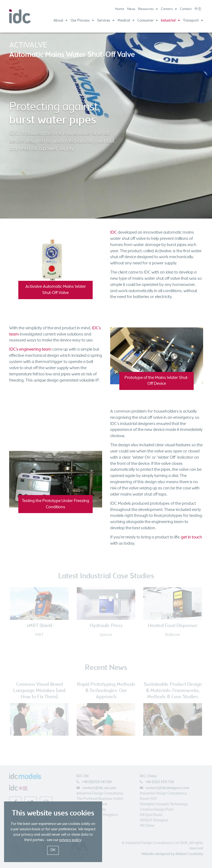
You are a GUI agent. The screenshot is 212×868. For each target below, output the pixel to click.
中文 (198, 9)
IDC (114, 232)
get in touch (192, 537)
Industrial (170, 21)
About (60, 21)
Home (120, 9)
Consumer (148, 21)
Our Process (82, 21)
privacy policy (70, 840)
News (131, 9)
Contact (186, 9)
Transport (193, 21)
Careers (169, 9)
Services (106, 21)
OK (53, 850)
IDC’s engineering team (30, 349)
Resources (148, 9)
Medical (126, 21)
